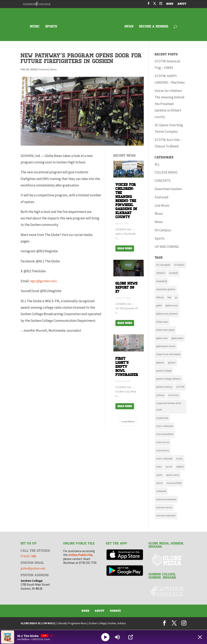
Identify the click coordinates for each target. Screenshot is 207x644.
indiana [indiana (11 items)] (160, 395)
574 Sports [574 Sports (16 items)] (179, 265)
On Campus (163, 230)
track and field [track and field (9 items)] (174, 483)
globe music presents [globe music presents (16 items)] (167, 314)
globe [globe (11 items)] (159, 305)
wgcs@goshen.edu (43, 281)
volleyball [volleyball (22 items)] (161, 491)
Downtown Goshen (168, 189)
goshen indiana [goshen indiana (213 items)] (164, 387)
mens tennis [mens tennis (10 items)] (163, 450)
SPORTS (51, 27)
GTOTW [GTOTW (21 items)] (180, 387)
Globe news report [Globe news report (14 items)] (165, 330)
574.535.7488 (28, 556)
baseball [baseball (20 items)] (174, 273)
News (53, 69)
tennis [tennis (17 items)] (159, 483)
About (100, 611)
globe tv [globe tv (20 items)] (160, 363)
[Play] (105, 637)
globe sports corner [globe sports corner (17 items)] (166, 346)
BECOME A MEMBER (154, 27)
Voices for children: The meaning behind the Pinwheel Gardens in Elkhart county (170, 104)
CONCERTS (163, 181)
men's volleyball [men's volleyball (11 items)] (165, 426)
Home (86, 611)
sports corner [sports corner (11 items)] (173, 475)
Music (159, 214)
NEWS (129, 27)
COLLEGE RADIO (166, 172)
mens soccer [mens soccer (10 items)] (163, 442)
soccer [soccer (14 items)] (169, 467)
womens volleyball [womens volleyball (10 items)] (166, 515)
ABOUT (182, 4)
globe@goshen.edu (33, 568)
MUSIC (35, 27)
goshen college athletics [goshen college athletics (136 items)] (169, 379)
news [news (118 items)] (159, 467)
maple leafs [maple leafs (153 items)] (162, 418)
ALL (157, 164)
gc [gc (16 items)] (176, 297)
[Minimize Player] (200, 637)
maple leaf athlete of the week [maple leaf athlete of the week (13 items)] (169, 406)
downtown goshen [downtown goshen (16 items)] (166, 289)
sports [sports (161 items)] (159, 475)
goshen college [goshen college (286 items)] (164, 371)
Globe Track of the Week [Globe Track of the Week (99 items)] (168, 354)
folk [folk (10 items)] (169, 297)
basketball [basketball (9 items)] (162, 281)
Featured (43, 69)
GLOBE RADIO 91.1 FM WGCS (38, 623)
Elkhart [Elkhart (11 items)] (160, 297)
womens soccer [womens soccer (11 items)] (164, 507)
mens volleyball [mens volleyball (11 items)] (164, 458)
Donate (115, 611)
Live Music (162, 205)
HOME (170, 4)
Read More (125, 248)
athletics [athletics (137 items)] (161, 273)
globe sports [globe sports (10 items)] (177, 338)
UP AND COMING (167, 247)
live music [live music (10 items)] (174, 395)
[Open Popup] (131, 637)
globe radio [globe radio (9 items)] (162, 338)
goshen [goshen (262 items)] (172, 363)
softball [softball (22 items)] (180, 467)
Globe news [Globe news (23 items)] (162, 322)
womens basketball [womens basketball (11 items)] (166, 499)
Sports (160, 238)
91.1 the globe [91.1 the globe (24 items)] (163, 265)
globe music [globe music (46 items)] (172, 305)
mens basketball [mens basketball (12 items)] (165, 434)
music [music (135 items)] (180, 458)
